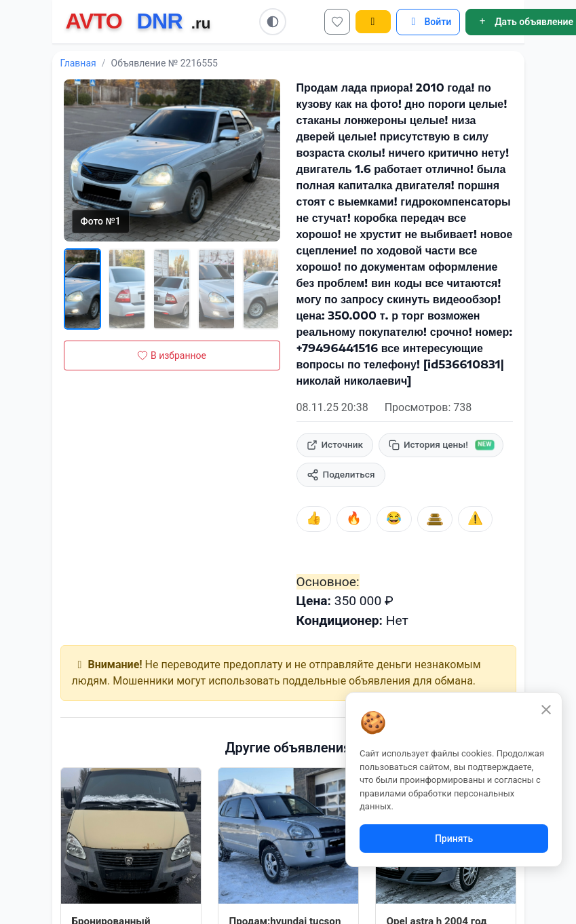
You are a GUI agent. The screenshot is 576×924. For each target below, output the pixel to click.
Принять (454, 839)
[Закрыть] (546, 709)
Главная (78, 63)
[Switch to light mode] (273, 22)
